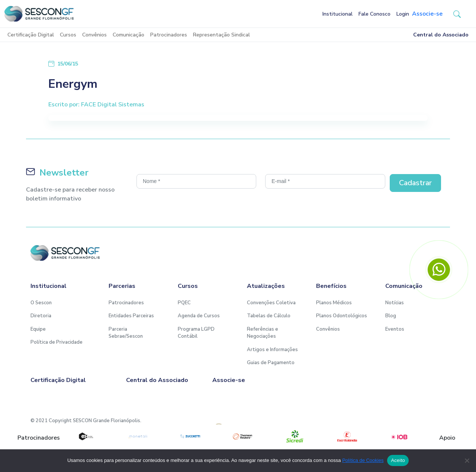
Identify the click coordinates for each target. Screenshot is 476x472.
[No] (467, 460)
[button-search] (457, 14)
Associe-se (427, 14)
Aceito (398, 460)
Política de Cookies (363, 460)
